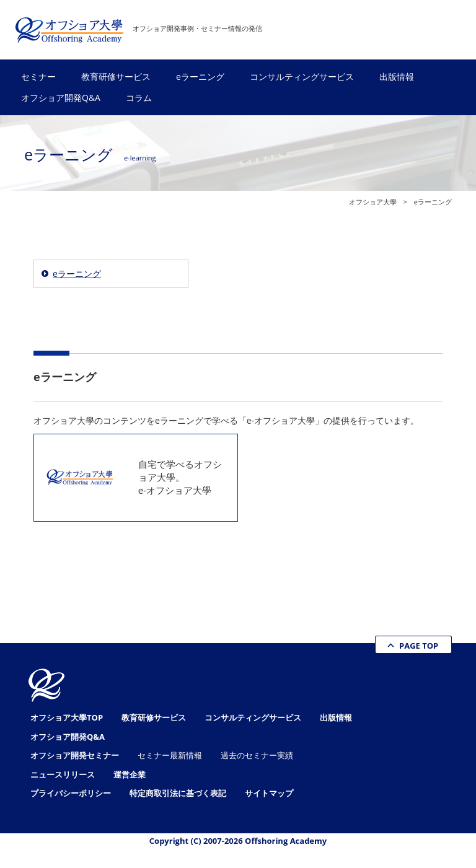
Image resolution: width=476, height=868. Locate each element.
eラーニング (200, 77)
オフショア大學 (373, 202)
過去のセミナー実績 (257, 755)
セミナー (38, 77)
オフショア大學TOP (67, 717)
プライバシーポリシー (71, 793)
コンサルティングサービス (302, 77)
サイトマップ (269, 793)
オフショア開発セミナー (75, 755)
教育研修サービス (116, 77)
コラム (139, 98)
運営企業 (130, 774)
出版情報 (397, 77)
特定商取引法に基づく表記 (178, 793)
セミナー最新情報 (170, 755)
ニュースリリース (63, 774)
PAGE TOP (419, 646)
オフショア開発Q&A (61, 98)
